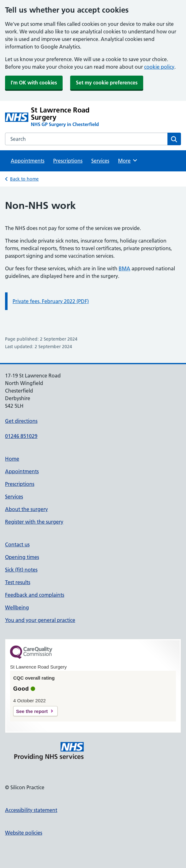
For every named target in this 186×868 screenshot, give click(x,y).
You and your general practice (40, 620)
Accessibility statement (31, 810)
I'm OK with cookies (34, 83)
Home (12, 459)
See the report (32, 711)
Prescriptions (68, 161)
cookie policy (159, 67)
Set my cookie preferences (107, 83)
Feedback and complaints (35, 595)
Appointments (28, 161)
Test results (18, 582)
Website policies (24, 833)
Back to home (24, 179)
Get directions (21, 421)
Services (100, 161)
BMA (124, 268)
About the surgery (26, 509)
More (128, 160)
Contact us (17, 544)
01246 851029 (21, 436)
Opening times (22, 557)
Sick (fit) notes (21, 570)
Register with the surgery (34, 522)
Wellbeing (17, 607)
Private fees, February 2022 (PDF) (51, 301)
